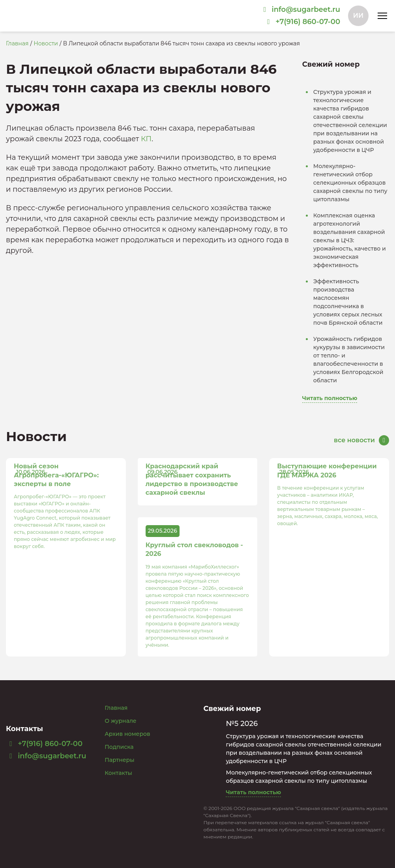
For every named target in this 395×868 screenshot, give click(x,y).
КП (146, 139)
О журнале (120, 721)
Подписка (119, 747)
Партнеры (119, 760)
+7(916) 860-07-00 (44, 744)
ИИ (358, 16)
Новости (46, 43)
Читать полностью (330, 398)
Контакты (118, 773)
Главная (17, 43)
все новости (354, 440)
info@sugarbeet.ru (46, 756)
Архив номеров (127, 734)
